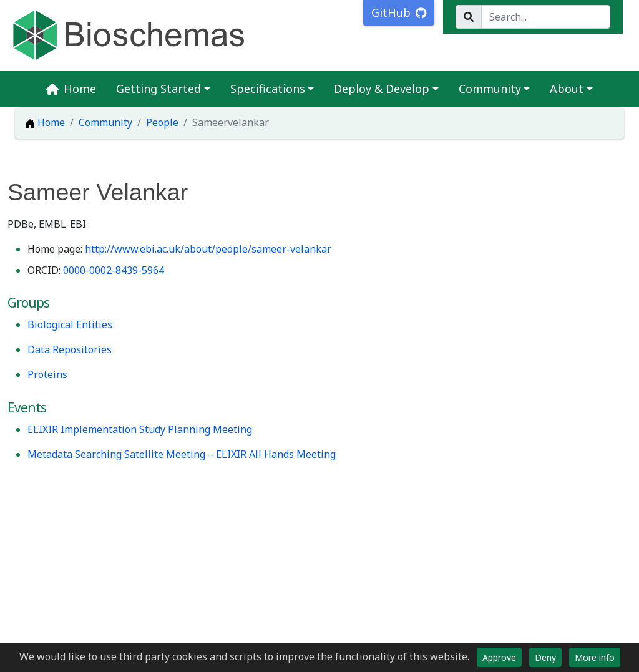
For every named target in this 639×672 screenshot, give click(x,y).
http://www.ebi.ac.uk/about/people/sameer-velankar (208, 249)
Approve (499, 657)
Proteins (47, 374)
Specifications (268, 89)
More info (595, 657)
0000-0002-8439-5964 (114, 270)
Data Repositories (70, 349)
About (567, 89)
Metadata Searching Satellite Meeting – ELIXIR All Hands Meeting (182, 454)
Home (71, 89)
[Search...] (546, 17)
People (162, 122)
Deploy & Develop (382, 89)
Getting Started (159, 89)
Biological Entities (70, 324)
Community (490, 89)
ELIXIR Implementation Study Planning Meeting (140, 429)
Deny (545, 657)
